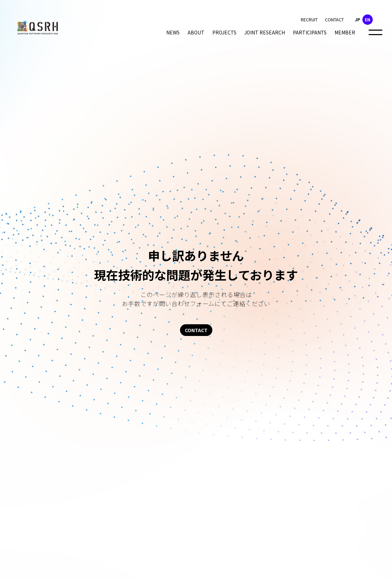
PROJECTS (224, 32)
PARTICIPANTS (310, 32)
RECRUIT (309, 19)
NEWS (173, 32)
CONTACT (334, 19)
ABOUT (196, 32)
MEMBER (345, 32)
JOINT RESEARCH (265, 32)
